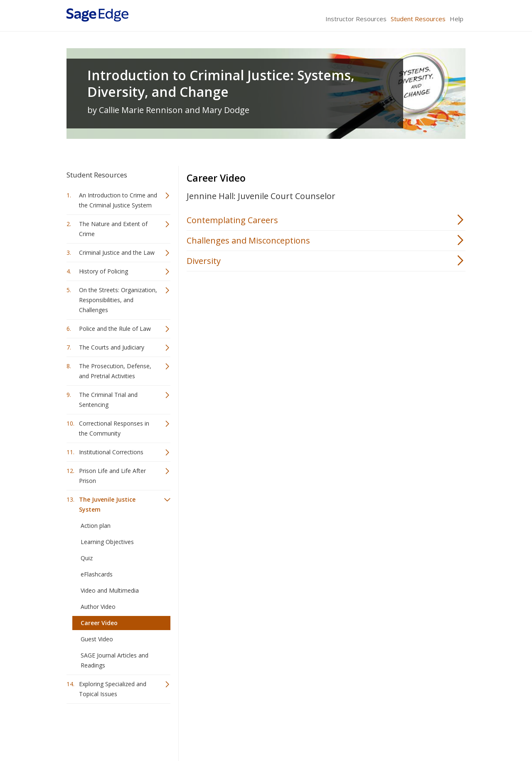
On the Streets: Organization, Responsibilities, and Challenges (118, 300)
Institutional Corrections (111, 452)
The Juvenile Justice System (107, 504)
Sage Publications (114, 730)
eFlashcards (97, 574)
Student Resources (418, 19)
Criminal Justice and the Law (117, 252)
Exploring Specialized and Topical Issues (113, 689)
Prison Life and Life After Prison (112, 476)
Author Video (98, 607)
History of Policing (103, 271)
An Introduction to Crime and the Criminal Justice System (118, 200)
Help (457, 19)
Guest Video (97, 639)
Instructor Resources (356, 19)
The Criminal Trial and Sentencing (108, 400)
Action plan (96, 526)
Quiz (87, 558)
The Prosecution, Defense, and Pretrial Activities (115, 371)
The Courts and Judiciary (112, 347)
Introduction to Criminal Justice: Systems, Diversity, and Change (221, 84)
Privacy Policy (411, 730)
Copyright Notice (364, 730)
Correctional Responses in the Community (114, 428)
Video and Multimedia (110, 590)
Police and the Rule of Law (115, 329)
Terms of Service (313, 730)
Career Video (99, 623)
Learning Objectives (107, 542)
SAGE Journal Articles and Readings (115, 660)
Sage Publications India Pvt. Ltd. (187, 730)
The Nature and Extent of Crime (113, 229)
